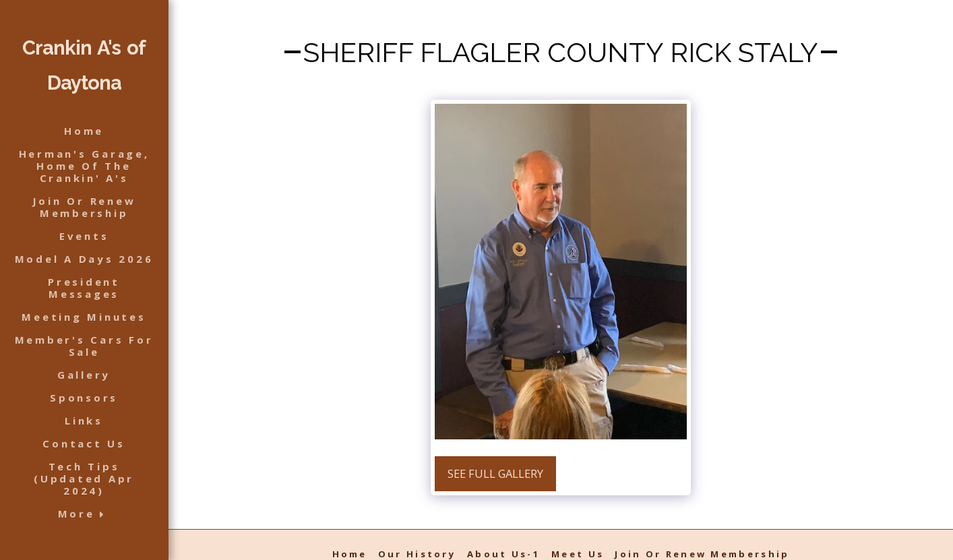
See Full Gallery (495, 473)
